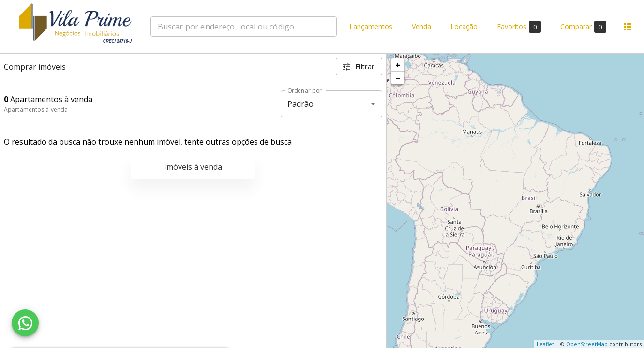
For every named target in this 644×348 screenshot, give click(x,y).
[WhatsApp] (25, 323)
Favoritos (519, 27)
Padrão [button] (301, 104)
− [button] (398, 78)
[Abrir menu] (628, 27)
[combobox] (244, 27)
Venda (421, 27)
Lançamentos (371, 27)
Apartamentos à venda (36, 109)
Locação (464, 27)
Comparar (583, 27)
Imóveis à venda (193, 167)
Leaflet (545, 344)
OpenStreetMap (587, 344)
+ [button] (398, 65)
